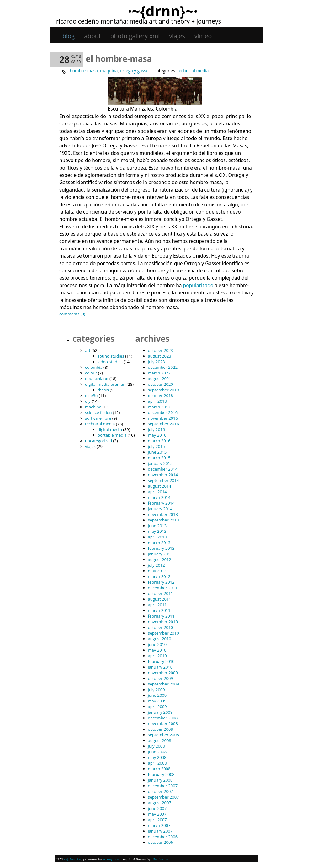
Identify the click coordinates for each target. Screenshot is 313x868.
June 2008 (157, 752)
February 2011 (161, 616)
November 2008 (163, 723)
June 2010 (157, 644)
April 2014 (157, 492)
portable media (112, 435)
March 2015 (159, 458)
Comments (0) (72, 314)
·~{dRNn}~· (163, 11)
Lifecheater (160, 859)
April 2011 (157, 605)
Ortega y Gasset (135, 71)
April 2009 (157, 707)
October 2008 (161, 729)
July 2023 (156, 362)
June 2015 (157, 452)
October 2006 (161, 842)
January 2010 (160, 667)
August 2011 (160, 599)
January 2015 (160, 463)
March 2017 (159, 407)
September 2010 (164, 633)
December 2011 (163, 588)
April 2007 (157, 820)
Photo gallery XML (135, 36)
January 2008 (160, 780)
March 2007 (159, 825)
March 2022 (159, 373)
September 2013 (164, 520)
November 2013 (163, 514)
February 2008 (161, 774)
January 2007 (160, 831)
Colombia (94, 367)
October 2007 (161, 791)
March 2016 (159, 441)
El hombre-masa (119, 59)
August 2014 (160, 486)
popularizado (198, 285)
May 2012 (157, 571)
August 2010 (160, 639)
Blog (69, 36)
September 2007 (164, 797)
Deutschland (97, 379)
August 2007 (160, 803)
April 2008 (157, 763)
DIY (88, 401)
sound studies (111, 356)
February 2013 (161, 548)
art (88, 350)
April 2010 (157, 656)
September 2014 (164, 480)
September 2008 (164, 735)
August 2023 (160, 356)
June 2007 (157, 808)
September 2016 (164, 424)
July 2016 (156, 429)
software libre (98, 418)
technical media (193, 71)
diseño (91, 396)
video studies (110, 362)
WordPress (111, 859)
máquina (109, 71)
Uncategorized (98, 441)
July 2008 (156, 746)
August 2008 (160, 740)
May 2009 (157, 701)
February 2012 (161, 582)
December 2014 (163, 469)
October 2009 (161, 678)
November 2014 (163, 475)
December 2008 (163, 718)
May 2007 (157, 814)
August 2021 (160, 379)
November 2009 (163, 673)
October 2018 (161, 396)
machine (93, 407)
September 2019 (164, 390)
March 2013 (159, 543)
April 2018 (157, 401)
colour (91, 373)
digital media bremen (105, 384)
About (92, 36)
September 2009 (164, 684)
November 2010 (163, 622)
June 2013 (157, 526)
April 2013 (157, 537)
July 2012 (156, 565)
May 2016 (157, 435)
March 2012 (159, 576)
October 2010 (161, 627)
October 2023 (161, 350)
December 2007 (163, 786)
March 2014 (159, 497)
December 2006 (163, 837)
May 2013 (157, 531)
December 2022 (163, 367)
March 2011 (159, 610)
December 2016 (163, 412)
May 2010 (157, 650)
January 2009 (160, 712)
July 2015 (156, 446)
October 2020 (161, 384)
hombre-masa (84, 71)
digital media (110, 429)
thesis (103, 390)
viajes (177, 36)
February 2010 (161, 661)
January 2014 (160, 509)
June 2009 (157, 695)
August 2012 (160, 560)
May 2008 (157, 757)
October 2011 (161, 593)
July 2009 (156, 690)
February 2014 (161, 503)
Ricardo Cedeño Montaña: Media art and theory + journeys (139, 21)
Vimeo (203, 36)
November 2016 (163, 418)
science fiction (98, 412)
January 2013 (160, 554)
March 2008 (159, 769)
